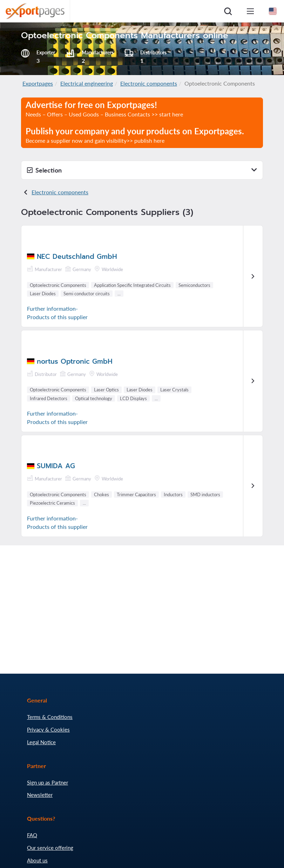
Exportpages (38, 83)
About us (37, 860)
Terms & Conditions (50, 717)
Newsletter (40, 795)
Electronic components (149, 83)
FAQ (32, 835)
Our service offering (50, 848)
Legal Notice (41, 742)
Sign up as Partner (48, 782)
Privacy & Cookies (48, 729)
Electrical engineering (87, 83)
